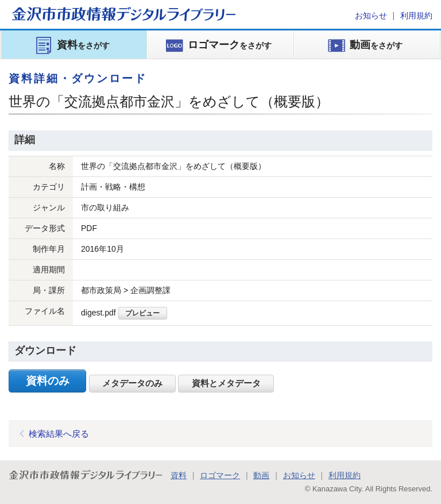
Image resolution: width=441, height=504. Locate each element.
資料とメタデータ (226, 383)
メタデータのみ (132, 383)
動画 (261, 475)
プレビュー (142, 313)
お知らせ (371, 16)
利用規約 (416, 16)
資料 (179, 475)
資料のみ (48, 381)
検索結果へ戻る (59, 434)
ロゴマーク (220, 475)
